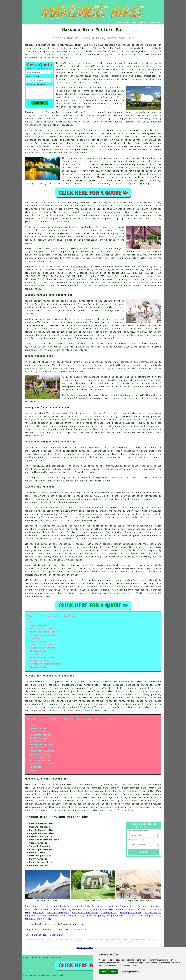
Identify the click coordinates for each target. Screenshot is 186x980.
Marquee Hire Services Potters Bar (56, 817)
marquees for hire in (133, 682)
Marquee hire (32, 267)
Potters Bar (80, 267)
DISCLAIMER (155, 23)
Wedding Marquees (58, 913)
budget (74, 255)
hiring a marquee (146, 45)
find (34, 785)
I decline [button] (113, 972)
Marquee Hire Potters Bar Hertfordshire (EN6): (54, 45)
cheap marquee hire (37, 698)
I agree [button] (103, 972)
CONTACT (144, 23)
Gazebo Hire (40, 906)
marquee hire (138, 276)
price (75, 258)
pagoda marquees (112, 215)
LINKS (127, 23)
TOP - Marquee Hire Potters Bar (44, 935)
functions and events (119, 112)
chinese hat (132, 215)
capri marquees (54, 215)
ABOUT (135, 23)
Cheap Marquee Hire (102, 909)
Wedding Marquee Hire (122, 906)
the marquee (154, 252)
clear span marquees (147, 212)
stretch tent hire (71, 695)
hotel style (126, 168)
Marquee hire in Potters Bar (42, 112)
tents (79, 560)
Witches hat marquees (37, 526)
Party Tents (153, 913)
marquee (105, 252)
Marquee (57, 51)
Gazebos (156, 906)
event (28, 243)
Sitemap (26, 957)
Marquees (156, 209)
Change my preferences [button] (129, 972)
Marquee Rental (59, 906)
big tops (119, 219)
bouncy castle (83, 429)
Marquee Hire (57, 916)
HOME (119, 23)
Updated (45, 957)
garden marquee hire (37, 365)
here (131, 810)
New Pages (36, 957)
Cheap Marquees (50, 909)
